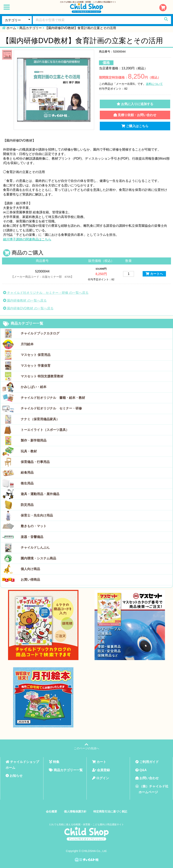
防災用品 (27, 505)
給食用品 (27, 472)
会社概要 (51, 811)
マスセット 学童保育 (36, 366)
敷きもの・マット (34, 526)
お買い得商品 (30, 580)
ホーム (11, 28)
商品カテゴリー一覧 (23, 324)
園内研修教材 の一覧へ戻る (25, 300)
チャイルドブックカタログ (40, 333)
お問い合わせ (147, 778)
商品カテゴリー (31, 28)
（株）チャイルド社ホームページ (152, 789)
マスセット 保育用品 (36, 355)
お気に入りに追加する (135, 104)
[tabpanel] (54, 90)
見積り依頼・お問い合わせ (135, 115)
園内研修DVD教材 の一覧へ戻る (28, 308)
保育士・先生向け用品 (37, 515)
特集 (54, 762)
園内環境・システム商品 (38, 558)
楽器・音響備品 (32, 537)
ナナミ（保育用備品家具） (40, 419)
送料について (154, 84)
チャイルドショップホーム (22, 765)
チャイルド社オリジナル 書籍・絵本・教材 (53, 398)
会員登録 (101, 770)
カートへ (154, 274)
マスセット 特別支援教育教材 (42, 376)
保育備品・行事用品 (35, 462)
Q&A (141, 770)
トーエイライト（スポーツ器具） (45, 430)
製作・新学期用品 (34, 440)
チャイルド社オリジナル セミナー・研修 (51, 408)
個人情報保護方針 (75, 811)
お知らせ (14, 776)
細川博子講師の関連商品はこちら (27, 239)
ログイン (101, 778)
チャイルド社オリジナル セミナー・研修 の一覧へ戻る (46, 293)
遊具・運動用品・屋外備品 (40, 494)
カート (99, 762)
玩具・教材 (29, 451)
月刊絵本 (27, 344)
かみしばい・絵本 (34, 387)
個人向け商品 (30, 569)
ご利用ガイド (147, 762)
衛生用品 (27, 483)
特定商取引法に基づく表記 (110, 811)
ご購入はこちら (135, 126)
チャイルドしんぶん (35, 547)
